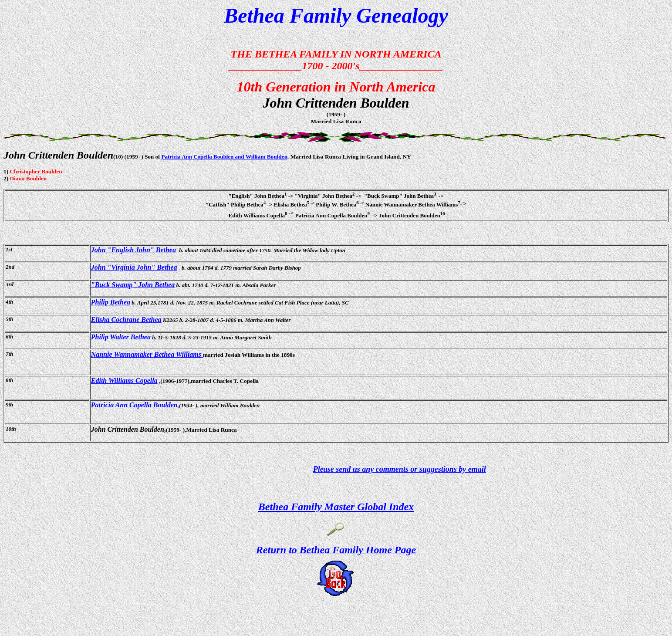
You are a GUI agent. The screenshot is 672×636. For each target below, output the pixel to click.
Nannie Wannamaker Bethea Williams (147, 354)
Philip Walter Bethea (121, 337)
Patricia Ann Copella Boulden (134, 405)
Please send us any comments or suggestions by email (400, 469)
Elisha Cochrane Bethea (126, 320)
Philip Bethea (111, 302)
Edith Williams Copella (124, 381)
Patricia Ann (177, 157)
